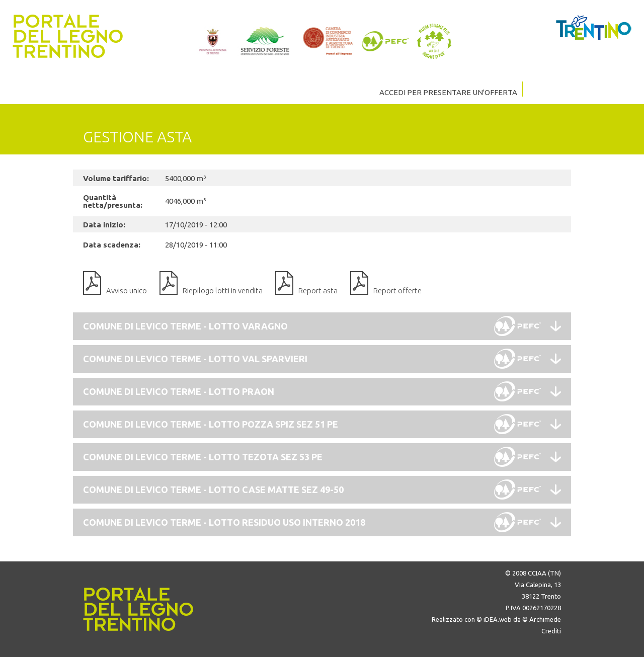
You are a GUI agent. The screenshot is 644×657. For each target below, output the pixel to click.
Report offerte (397, 291)
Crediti (551, 631)
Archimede (545, 619)
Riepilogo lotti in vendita (223, 291)
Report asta (318, 291)
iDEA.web (498, 619)
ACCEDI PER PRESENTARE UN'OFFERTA (448, 92)
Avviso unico (127, 291)
